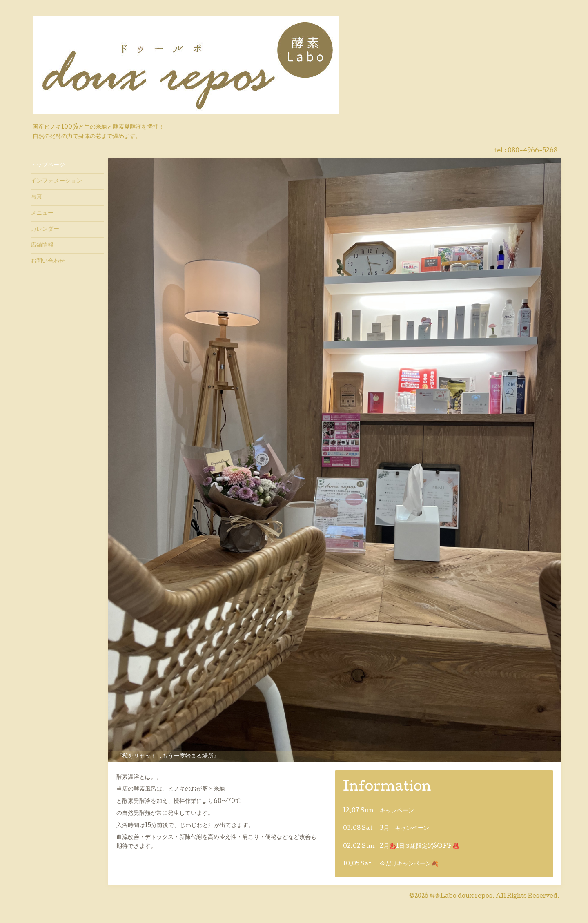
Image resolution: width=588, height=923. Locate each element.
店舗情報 (42, 245)
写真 (36, 197)
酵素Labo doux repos (461, 896)
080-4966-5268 (532, 151)
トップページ (48, 165)
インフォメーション (56, 181)
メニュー (42, 214)
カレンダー (45, 230)
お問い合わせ (48, 261)
